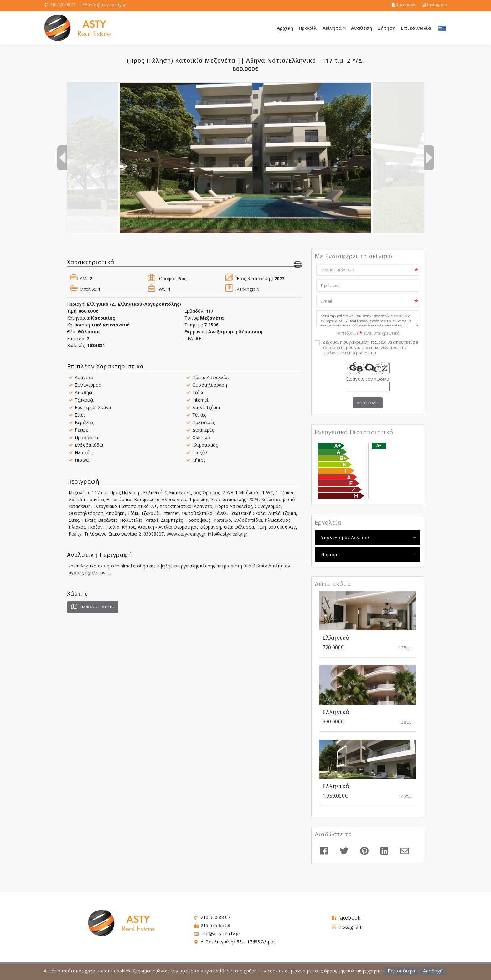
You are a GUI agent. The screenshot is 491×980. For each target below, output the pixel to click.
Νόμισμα (331, 554)
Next (429, 158)
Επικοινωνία (416, 28)
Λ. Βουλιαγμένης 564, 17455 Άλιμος (238, 942)
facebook (404, 5)
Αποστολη (367, 403)
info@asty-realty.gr (108, 5)
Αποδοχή (433, 971)
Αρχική (285, 28)
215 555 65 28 (216, 926)
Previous (62, 158)
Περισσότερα (401, 971)
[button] (298, 265)
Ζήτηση (387, 28)
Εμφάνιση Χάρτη (93, 607)
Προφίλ (308, 28)
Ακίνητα (334, 28)
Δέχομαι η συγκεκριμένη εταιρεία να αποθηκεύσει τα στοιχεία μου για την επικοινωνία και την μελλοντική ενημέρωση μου (371, 348)
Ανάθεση (361, 28)
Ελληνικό (336, 638)
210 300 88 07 (63, 5)
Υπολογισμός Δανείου (345, 537)
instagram (434, 5)
